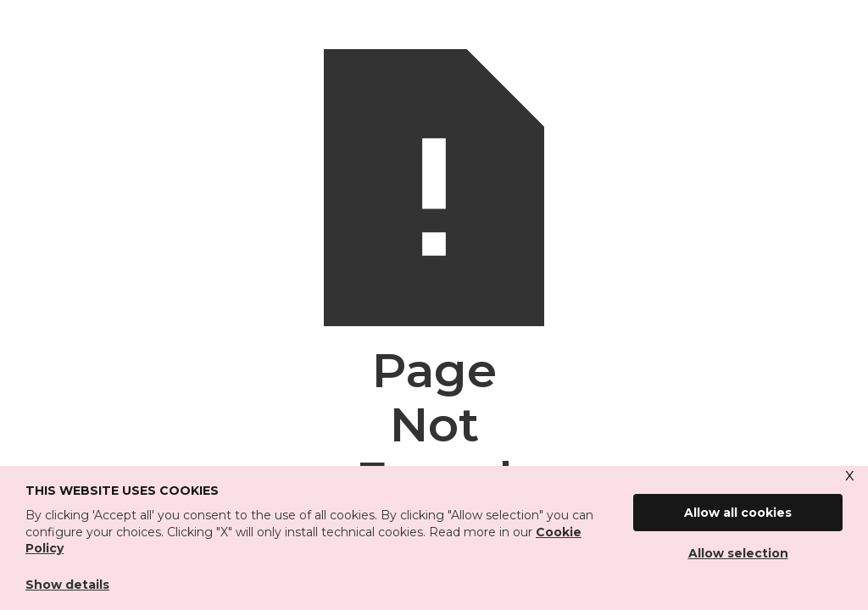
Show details (67, 585)
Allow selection (738, 553)
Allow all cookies (738, 513)
